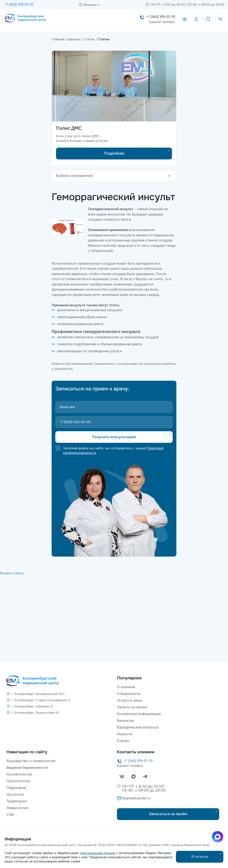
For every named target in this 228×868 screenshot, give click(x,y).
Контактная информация (139, 714)
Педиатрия (16, 788)
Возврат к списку (12, 573)
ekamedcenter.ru (136, 798)
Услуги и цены (130, 700)
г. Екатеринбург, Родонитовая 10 (35, 713)
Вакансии (125, 721)
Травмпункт (17, 801)
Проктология (18, 781)
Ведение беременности (27, 768)
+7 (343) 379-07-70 (19, 4)
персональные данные (98, 853)
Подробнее (114, 153)
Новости (125, 734)
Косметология (19, 774)
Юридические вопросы (138, 727)
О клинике (126, 687)
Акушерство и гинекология (31, 761)
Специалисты (129, 694)
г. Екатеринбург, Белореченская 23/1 (38, 694)
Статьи (123, 741)
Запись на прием (132, 707)
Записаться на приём (168, 814)
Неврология (17, 808)
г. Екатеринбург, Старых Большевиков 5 (41, 700)
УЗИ (10, 815)
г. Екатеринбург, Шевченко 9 (32, 706)
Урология (15, 794)
